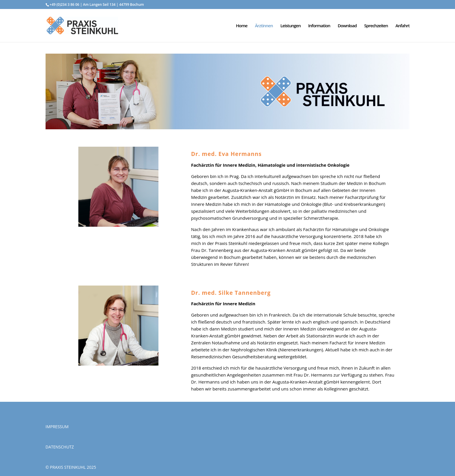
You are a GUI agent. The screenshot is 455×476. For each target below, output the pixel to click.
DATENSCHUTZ (60, 447)
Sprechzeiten (376, 26)
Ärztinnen (264, 26)
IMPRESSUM (57, 427)
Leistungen (290, 26)
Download (347, 26)
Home (242, 26)
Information (319, 26)
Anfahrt (403, 26)
